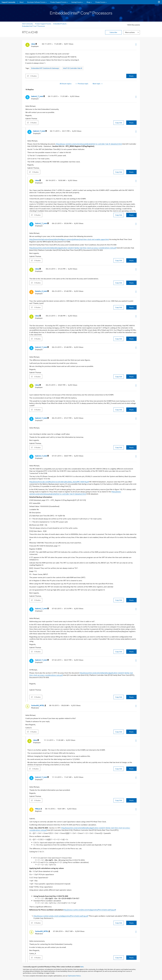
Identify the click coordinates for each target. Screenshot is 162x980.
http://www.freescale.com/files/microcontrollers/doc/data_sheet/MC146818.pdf (59, 482)
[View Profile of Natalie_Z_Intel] (42, 291)
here (82, 967)
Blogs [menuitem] (89, 2)
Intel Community (27, 24)
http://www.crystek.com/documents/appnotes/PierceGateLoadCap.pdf (90, 910)
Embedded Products (60, 24)
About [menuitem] (21, 2)
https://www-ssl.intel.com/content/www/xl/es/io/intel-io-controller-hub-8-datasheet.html (89, 144)
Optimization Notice (74, 976)
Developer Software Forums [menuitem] (36, 2)
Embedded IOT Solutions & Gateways (45, 68)
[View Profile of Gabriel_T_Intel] (38, 96)
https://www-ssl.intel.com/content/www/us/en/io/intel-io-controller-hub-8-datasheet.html (75, 493)
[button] (136, 44)
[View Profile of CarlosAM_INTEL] (39, 705)
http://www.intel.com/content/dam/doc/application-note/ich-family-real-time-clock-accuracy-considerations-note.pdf (73, 248)
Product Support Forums (43, 24)
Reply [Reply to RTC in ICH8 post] (131, 76)
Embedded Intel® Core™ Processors (34, 26)
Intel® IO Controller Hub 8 (73, 68)
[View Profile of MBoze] (38, 809)
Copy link (119, 123)
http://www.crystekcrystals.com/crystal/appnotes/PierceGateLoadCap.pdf (61, 916)
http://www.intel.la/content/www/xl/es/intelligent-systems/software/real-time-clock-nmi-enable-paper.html (69, 239)
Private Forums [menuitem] (100, 2)
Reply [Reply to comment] (131, 123)
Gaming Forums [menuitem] (77, 2)
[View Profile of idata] (34, 44)
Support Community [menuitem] (8, 2)
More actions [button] (130, 32)
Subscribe (113, 32)
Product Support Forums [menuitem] (58, 2)
